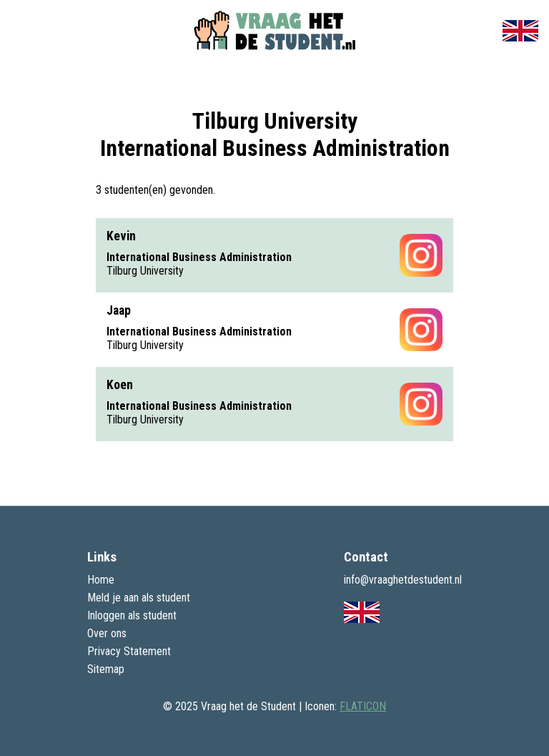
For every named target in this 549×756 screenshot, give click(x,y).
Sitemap (106, 669)
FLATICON (363, 706)
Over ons (107, 633)
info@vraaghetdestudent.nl (403, 580)
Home (101, 580)
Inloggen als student (132, 615)
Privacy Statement (129, 651)
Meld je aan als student (139, 598)
